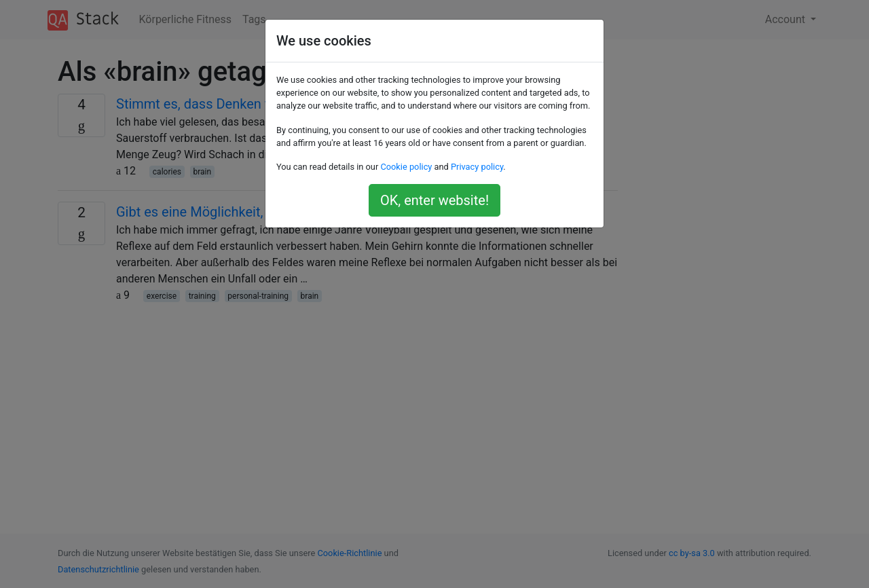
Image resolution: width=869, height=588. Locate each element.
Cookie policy (406, 167)
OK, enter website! (434, 200)
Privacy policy (477, 167)
